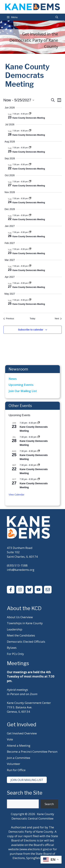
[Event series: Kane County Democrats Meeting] (30, 114)
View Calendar (16, 495)
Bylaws (12, 648)
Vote (10, 739)
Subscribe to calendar (31, 330)
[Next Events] (58, 319)
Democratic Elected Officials (26, 642)
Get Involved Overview (22, 733)
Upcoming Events (21, 385)
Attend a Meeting (19, 746)
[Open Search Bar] (57, 17)
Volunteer (14, 764)
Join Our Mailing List (23, 391)
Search (49, 804)
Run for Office (16, 770)
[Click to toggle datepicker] (19, 100)
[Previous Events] (9, 319)
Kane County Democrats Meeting (29, 118)
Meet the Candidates (21, 635)
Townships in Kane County (25, 623)
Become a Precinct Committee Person (32, 752)
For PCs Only (15, 654)
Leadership (15, 629)
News (13, 379)
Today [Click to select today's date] (32, 319)
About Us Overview (20, 617)
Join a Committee (19, 758)
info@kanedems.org (21, 570)
